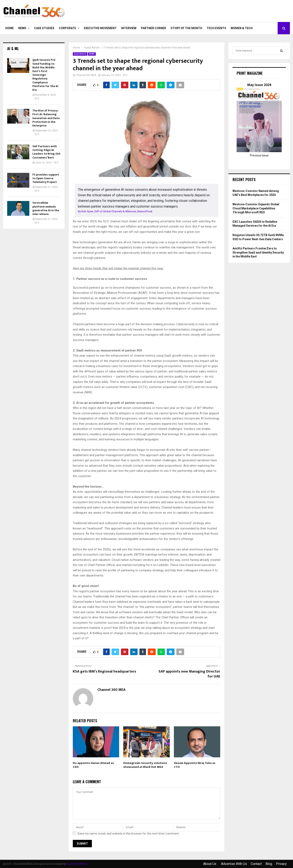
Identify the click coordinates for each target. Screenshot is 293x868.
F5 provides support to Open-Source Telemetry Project (46, 178)
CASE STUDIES (44, 28)
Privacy (281, 864)
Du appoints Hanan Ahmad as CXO (93, 765)
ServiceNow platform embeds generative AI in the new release (46, 208)
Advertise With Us (234, 864)
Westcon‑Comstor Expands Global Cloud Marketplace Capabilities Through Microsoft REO (256, 208)
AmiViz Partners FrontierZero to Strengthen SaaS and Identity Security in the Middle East (258, 252)
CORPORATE (67, 28)
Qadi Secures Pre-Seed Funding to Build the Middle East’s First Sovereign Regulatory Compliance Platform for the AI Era (45, 75)
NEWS (22, 28)
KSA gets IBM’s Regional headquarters (104, 672)
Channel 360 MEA (86, 75)
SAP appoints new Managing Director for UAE (189, 674)
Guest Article (80, 54)
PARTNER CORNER (153, 28)
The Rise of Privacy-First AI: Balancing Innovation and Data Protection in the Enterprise (46, 118)
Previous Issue (259, 155)
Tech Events (216, 28)
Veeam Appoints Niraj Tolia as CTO (195, 765)
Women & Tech (242, 28)
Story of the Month (186, 28)
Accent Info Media (77, 864)
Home (10, 28)
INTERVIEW (129, 28)
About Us (210, 864)
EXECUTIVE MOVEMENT (100, 28)
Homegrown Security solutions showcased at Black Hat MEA (145, 765)
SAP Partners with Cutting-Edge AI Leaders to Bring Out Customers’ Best (46, 152)
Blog (269, 864)
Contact (256, 864)
